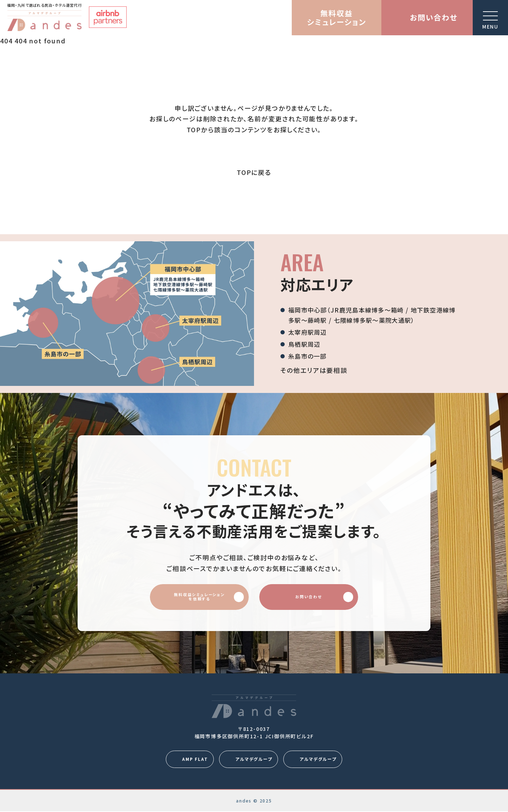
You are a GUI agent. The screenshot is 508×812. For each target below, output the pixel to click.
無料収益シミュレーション (336, 17)
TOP (194, 129)
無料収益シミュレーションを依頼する (199, 597)
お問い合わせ (324, 597)
